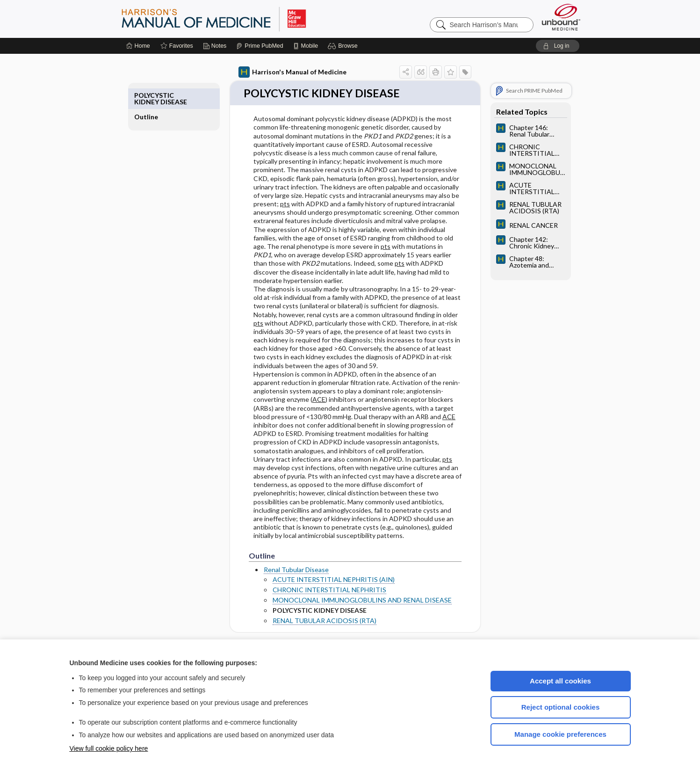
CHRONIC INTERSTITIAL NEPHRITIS (319, 590)
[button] (344, 46)
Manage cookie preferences (560, 734)
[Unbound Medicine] (561, 17)
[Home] (138, 46)
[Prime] (260, 46)
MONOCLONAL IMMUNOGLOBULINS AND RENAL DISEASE (351, 601)
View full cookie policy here (109, 748)
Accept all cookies (560, 681)
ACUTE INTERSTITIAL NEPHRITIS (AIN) (323, 580)
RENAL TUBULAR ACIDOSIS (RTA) (314, 621)
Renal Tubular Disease (285, 570)
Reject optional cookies (561, 707)
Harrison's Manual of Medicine (282, 72)
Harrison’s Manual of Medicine (238, 19)
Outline (157, 95)
